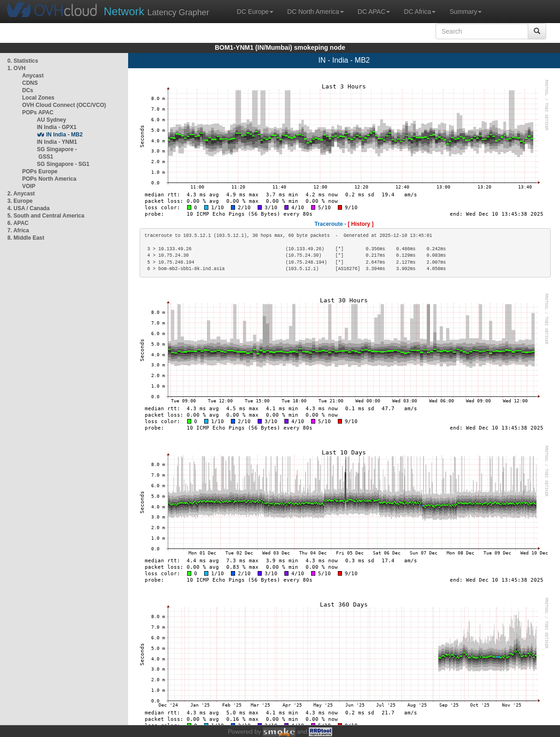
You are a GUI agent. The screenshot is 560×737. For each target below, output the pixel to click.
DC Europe (255, 12)
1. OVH (16, 68)
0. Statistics (23, 61)
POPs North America (49, 179)
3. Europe (20, 201)
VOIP (29, 186)
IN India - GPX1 (57, 127)
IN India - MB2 (64, 135)
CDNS (30, 83)
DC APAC (374, 12)
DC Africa (420, 12)
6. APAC (18, 223)
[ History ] (361, 224)
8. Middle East (26, 238)
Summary (466, 12)
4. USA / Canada (29, 208)
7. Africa (18, 230)
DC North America (315, 12)
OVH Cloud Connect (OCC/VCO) (64, 105)
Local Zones (38, 98)
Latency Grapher (156, 11)
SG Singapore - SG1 (63, 164)
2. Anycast (21, 194)
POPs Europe (40, 171)
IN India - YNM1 (57, 142)
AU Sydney (51, 120)
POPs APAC (38, 112)
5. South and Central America (46, 216)
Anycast (33, 76)
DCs (28, 90)
